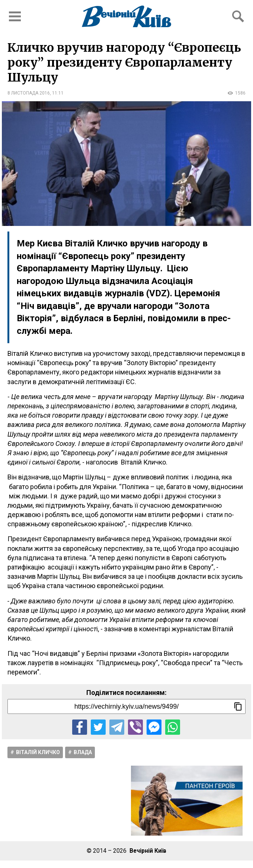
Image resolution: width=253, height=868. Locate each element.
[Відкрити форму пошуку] (238, 16)
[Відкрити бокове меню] (15, 16)
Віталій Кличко (38, 752)
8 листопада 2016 (29, 93)
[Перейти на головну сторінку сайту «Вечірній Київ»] (126, 16)
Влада (83, 752)
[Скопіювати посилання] (238, 706)
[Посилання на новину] (126, 706)
